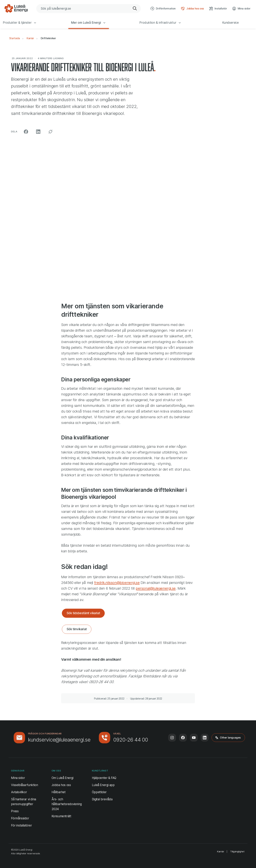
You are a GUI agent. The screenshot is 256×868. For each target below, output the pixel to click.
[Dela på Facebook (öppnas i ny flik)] (26, 132)
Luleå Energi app (103, 785)
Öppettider (99, 792)
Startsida (14, 38)
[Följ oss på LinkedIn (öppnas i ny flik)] (205, 738)
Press (15, 811)
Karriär (30, 38)
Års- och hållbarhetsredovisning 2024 (67, 804)
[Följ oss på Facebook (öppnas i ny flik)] (183, 738)
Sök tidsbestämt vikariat (83, 613)
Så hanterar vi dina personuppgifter (23, 802)
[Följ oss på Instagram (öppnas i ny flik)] (172, 738)
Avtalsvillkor (19, 792)
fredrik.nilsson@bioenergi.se (117, 583)
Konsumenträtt (61, 816)
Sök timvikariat (77, 629)
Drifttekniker (48, 38)
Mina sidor (18, 778)
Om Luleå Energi (62, 778)
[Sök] (135, 9)
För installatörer (21, 825)
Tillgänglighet (237, 851)
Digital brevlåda (102, 799)
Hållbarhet (59, 792)
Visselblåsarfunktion (24, 785)
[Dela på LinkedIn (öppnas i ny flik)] (38, 132)
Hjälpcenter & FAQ (104, 778)
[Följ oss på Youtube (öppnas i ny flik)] (194, 738)
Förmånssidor (20, 818)
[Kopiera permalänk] (50, 132)
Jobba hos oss (61, 785)
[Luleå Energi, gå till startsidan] (16, 9)
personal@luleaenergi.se (156, 588)
